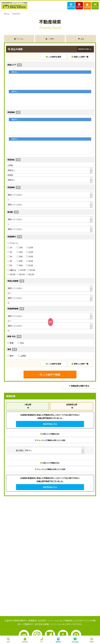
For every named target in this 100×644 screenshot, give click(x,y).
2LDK (29, 252)
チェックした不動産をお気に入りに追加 (50, 440)
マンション (19, 39)
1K (10, 247)
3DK (20, 256)
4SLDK (21, 274)
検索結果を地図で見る (79, 386)
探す (8, 640)
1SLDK (22, 270)
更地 (10, 356)
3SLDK (11, 274)
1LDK (29, 247)
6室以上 (12, 270)
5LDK (29, 265)
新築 (10, 343)
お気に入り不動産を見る (50, 434)
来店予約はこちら (50, 424)
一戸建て (50, 39)
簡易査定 (58, 640)
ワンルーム (13, 243)
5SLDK (30, 274)
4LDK (29, 261)
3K (10, 256)
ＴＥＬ (42, 640)
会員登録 (87, 6)
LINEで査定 (75, 640)
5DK (20, 265)
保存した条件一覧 (80, 57)
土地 (81, 39)
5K (10, 265)
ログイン (95, 6)
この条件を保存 (54, 57)
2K (10, 252)
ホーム (6, 14)
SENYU (50, 326)
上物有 (22, 356)
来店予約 (79, 6)
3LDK (29, 256)
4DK (20, 261)
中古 (21, 343)
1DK (20, 247)
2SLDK (31, 270)
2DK (20, 252)
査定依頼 (71, 6)
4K (10, 261)
